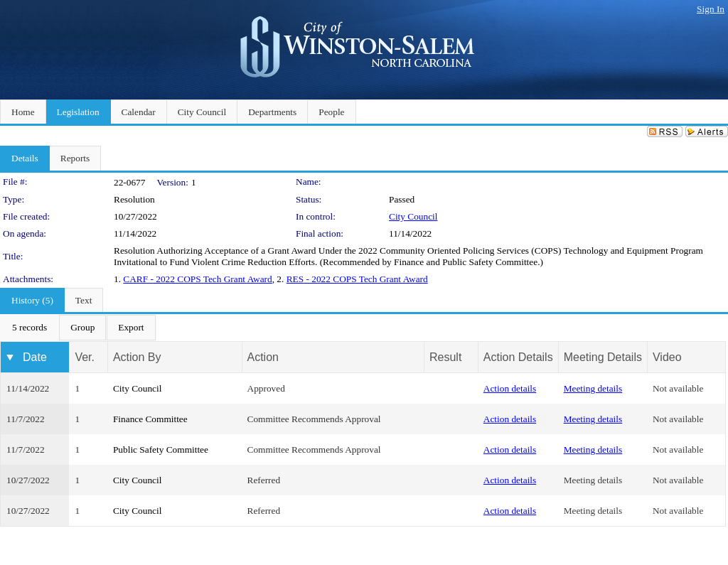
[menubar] (78, 328)
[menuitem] (30, 328)
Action (263, 357)
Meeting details (593, 388)
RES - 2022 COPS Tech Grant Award (357, 279)
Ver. (85, 357)
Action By (137, 357)
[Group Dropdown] (82, 328)
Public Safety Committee (161, 450)
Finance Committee (150, 419)
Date (35, 357)
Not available (678, 388)
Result (445, 357)
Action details (510, 388)
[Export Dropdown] (131, 328)
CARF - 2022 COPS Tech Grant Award (197, 279)
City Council (413, 216)
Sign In (711, 9)
